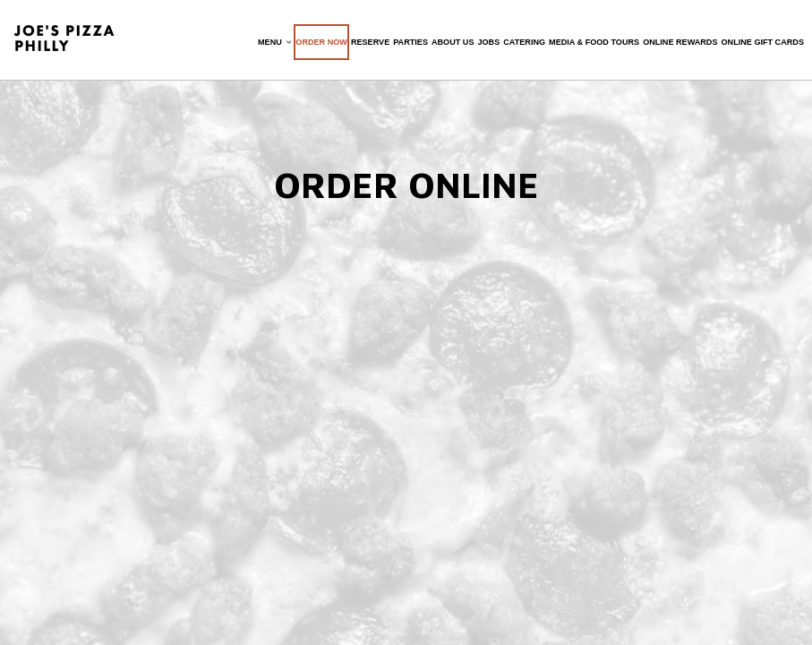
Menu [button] (272, 45)
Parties (408, 45)
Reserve (368, 45)
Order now (319, 45)
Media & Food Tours (591, 45)
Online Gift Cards (760, 45)
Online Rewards (677, 45)
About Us (450, 45)
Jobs (487, 45)
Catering (521, 45)
